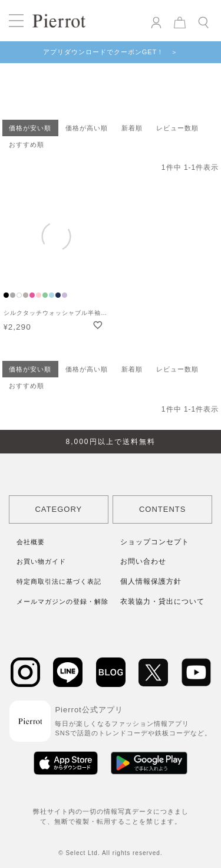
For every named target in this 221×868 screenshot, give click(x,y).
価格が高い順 (87, 128)
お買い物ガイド (41, 561)
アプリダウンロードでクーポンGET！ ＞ (111, 52)
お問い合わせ (143, 561)
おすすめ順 (27, 144)
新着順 (132, 128)
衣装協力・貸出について (162, 601)
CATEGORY (58, 509)
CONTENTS (163, 509)
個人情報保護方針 (151, 581)
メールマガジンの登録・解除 (62, 601)
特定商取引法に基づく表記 (59, 581)
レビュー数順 (177, 128)
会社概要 (31, 542)
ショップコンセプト (155, 542)
